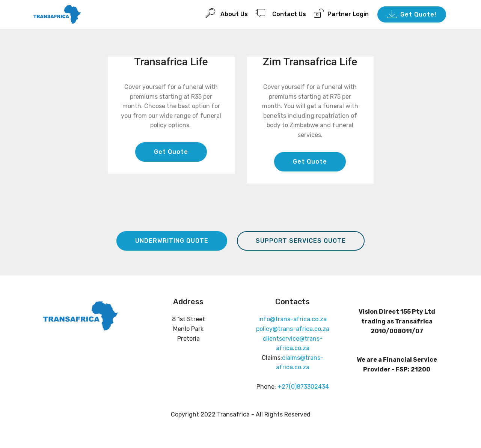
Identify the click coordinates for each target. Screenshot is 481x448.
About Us (227, 13)
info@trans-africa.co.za (293, 319)
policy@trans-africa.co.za (293, 329)
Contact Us (281, 13)
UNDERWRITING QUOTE (172, 241)
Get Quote (171, 152)
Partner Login (341, 13)
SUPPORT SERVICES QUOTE (301, 241)
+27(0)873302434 (303, 387)
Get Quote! (412, 15)
